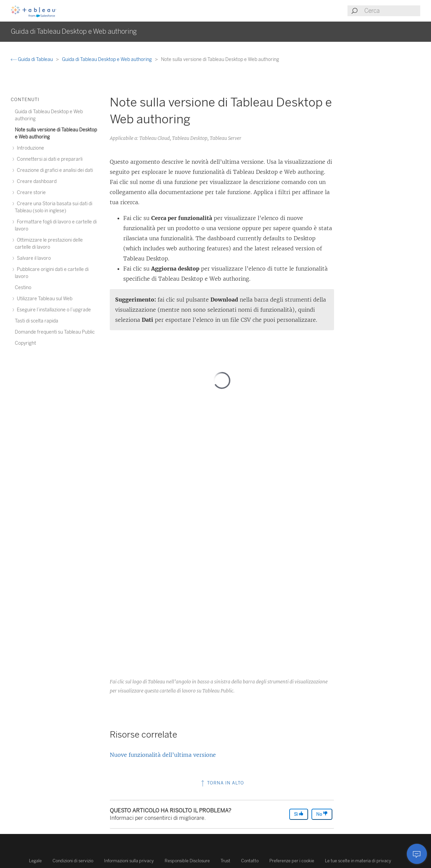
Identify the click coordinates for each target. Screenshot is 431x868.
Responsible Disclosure (187, 861)
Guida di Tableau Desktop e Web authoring (107, 59)
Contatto (250, 861)
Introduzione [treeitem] (29, 148)
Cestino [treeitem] (23, 288)
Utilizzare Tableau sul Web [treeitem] (44, 299)
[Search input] (392, 11)
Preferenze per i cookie (292, 861)
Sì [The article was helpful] (299, 814)
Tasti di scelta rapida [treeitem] (37, 321)
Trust (225, 861)
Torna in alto (222, 783)
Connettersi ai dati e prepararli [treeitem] (49, 159)
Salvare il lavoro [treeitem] (33, 258)
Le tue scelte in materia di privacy (358, 861)
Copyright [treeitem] (25, 343)
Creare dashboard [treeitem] (36, 181)
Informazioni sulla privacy (129, 861)
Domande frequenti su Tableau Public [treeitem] (55, 332)
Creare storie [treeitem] (30, 193)
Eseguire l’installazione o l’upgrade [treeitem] (53, 310)
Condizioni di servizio (73, 861)
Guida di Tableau (32, 59)
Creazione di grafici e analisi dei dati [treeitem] (54, 170)
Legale (35, 861)
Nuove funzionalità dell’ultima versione (163, 755)
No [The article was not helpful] (322, 814)
